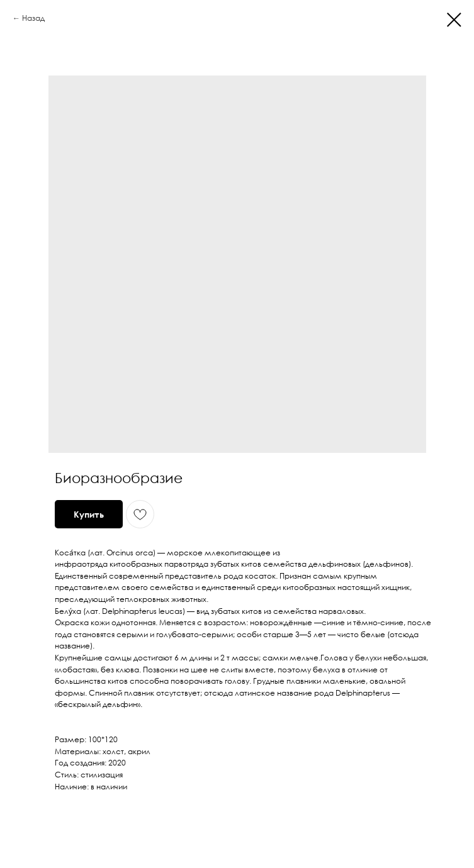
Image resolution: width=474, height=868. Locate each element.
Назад (33, 18)
